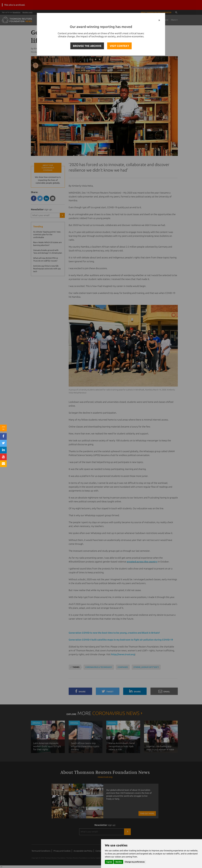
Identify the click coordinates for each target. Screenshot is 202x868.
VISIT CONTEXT (119, 46)
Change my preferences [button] (135, 862)
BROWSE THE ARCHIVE (87, 46)
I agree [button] (109, 862)
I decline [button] (118, 862)
